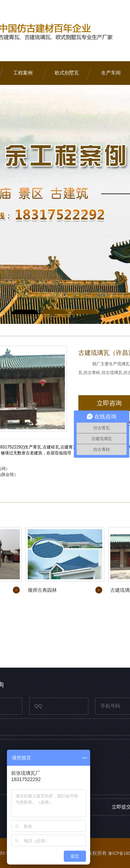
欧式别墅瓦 (67, 73)
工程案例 (23, 73)
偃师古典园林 (42, 590)
